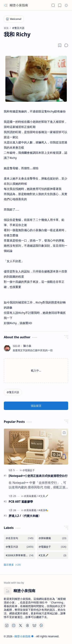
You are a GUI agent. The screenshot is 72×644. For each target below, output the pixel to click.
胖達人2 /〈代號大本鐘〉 (25, 516)
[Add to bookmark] (64, 433)
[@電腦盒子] (29, 470)
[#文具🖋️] (43, 496)
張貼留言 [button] (36, 406)
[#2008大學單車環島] (20, 555)
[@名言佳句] (20, 538)
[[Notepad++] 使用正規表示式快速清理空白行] (36, 446)
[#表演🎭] (43, 510)
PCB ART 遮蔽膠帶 (21, 502)
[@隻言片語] (13, 392)
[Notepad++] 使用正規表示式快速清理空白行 (38, 476)
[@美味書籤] (31, 496)
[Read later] (60, 45)
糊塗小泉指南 (19, 5)
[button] (6, 5)
